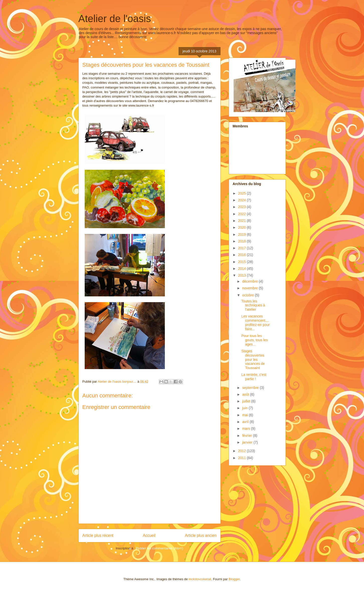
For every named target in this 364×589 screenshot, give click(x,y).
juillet (247, 401)
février (248, 436)
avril (246, 422)
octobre (249, 295)
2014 (242, 269)
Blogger (234, 579)
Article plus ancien (201, 535)
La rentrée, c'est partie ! (254, 377)
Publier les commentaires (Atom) (160, 548)
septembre (251, 388)
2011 (242, 458)
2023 (242, 207)
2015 (242, 262)
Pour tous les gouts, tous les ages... (254, 340)
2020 (242, 227)
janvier (248, 442)
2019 (242, 234)
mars (247, 429)
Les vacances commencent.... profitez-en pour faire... (255, 322)
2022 (242, 214)
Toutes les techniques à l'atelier (253, 305)
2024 (242, 200)
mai (246, 415)
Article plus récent (98, 535)
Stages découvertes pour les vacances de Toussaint (253, 359)
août (246, 394)
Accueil (149, 535)
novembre (251, 288)
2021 (242, 221)
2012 (242, 451)
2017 (242, 248)
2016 (242, 255)
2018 (242, 241)
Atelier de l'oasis (115, 19)
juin (246, 408)
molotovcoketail (200, 579)
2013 (242, 275)
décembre (251, 281)
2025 (242, 193)
